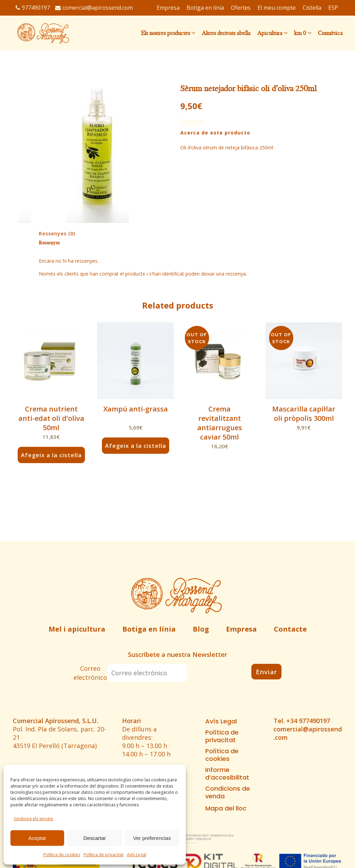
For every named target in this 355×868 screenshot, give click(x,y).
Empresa (241, 629)
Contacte (290, 629)
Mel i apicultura (77, 629)
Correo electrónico (90, 673)
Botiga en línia (149, 629)
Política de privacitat (103, 855)
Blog (201, 629)
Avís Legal (137, 855)
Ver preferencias (152, 838)
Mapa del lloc (226, 808)
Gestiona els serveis (33, 819)
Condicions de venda (228, 792)
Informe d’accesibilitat (227, 774)
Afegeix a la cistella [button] (51, 455)
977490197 (33, 8)
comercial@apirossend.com (94, 8)
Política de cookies (62, 855)
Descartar (94, 838)
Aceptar (37, 838)
